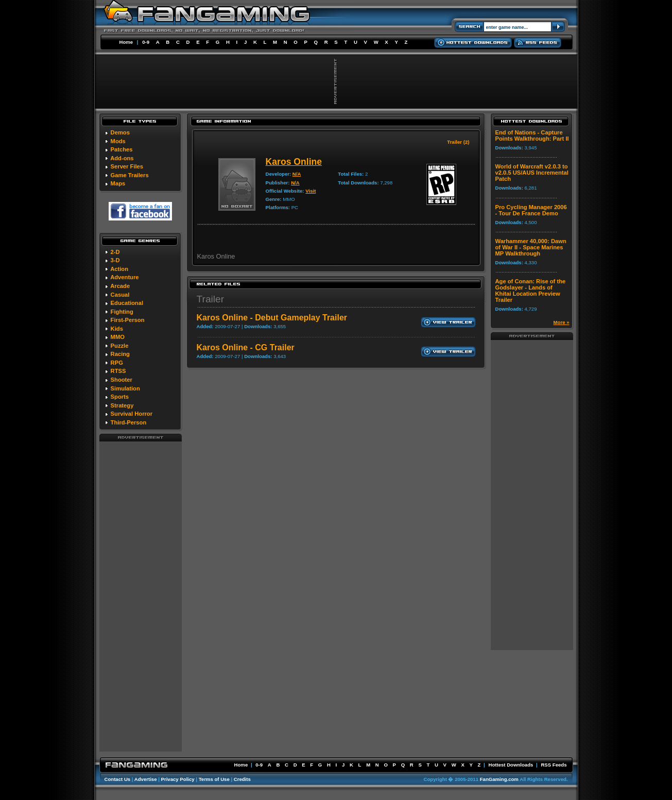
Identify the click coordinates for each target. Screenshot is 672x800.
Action (119, 269)
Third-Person (129, 422)
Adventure (124, 277)
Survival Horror (132, 414)
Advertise (146, 779)
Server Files (127, 166)
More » (562, 322)
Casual (120, 295)
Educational (127, 303)
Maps (118, 183)
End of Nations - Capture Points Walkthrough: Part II (532, 135)
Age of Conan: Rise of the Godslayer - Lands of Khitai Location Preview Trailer (531, 291)
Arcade (120, 286)
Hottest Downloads (511, 765)
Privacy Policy (178, 779)
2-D (115, 252)
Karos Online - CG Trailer (246, 347)
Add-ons (122, 158)
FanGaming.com (499, 779)
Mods (118, 141)
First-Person (128, 320)
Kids (117, 329)
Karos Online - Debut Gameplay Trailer (272, 318)
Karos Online (294, 162)
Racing (120, 354)
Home (126, 42)
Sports (120, 397)
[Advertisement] (141, 596)
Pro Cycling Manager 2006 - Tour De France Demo (531, 210)
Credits (242, 779)
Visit (311, 191)
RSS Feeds (554, 765)
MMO (118, 337)
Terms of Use (214, 779)
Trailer (211, 299)
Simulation (125, 388)
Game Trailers (130, 175)
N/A (297, 174)
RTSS (118, 371)
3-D (115, 260)
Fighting (122, 312)
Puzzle (120, 346)
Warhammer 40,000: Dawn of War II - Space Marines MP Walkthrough (531, 247)
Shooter (122, 380)
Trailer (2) (458, 142)
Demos (120, 132)
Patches (122, 149)
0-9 (146, 42)
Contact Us (118, 779)
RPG (117, 363)
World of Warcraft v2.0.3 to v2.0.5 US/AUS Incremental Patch (532, 173)
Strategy (122, 405)
